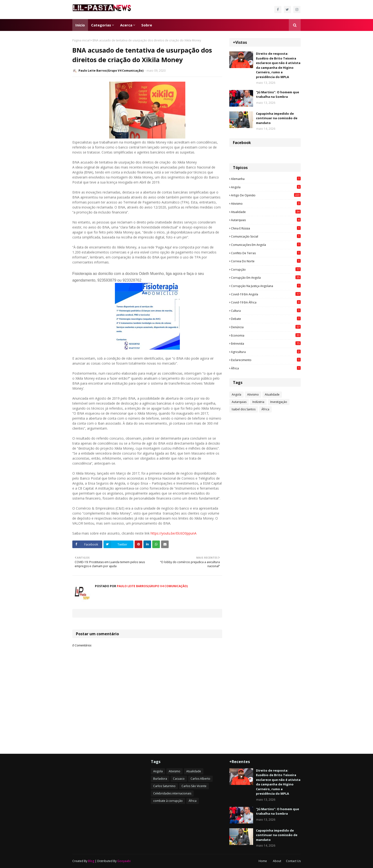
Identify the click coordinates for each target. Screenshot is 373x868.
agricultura (266, 352)
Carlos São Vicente (194, 786)
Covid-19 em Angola (266, 294)
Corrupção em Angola (266, 278)
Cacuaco (179, 779)
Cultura (266, 311)
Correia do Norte (266, 261)
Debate (266, 319)
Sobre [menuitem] (147, 25)
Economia (266, 335)
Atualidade (266, 212)
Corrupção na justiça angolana (266, 286)
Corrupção (266, 269)
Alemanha (266, 179)
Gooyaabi (124, 861)
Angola (266, 187)
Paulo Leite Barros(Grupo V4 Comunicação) (111, 71)
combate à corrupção (168, 801)
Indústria (258, 402)
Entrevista (266, 343)
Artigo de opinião (266, 195)
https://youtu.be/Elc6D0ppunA (174, 533)
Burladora (160, 779)
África (266, 368)
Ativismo (266, 203)
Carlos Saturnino (164, 786)
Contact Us (293, 861)
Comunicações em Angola (266, 245)
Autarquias (266, 220)
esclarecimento (266, 360)
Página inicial (81, 40)
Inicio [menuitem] (80, 25)
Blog (91, 861)
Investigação (279, 402)
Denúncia (266, 327)
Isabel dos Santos (244, 409)
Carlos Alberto (200, 779)
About (277, 861)
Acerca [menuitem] (126, 25)
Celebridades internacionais (172, 793)
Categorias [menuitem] (101, 25)
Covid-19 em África (266, 302)
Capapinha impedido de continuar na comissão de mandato (277, 118)
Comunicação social (266, 236)
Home (263, 861)
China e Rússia (266, 228)
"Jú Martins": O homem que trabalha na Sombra (277, 94)
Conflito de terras (266, 253)
